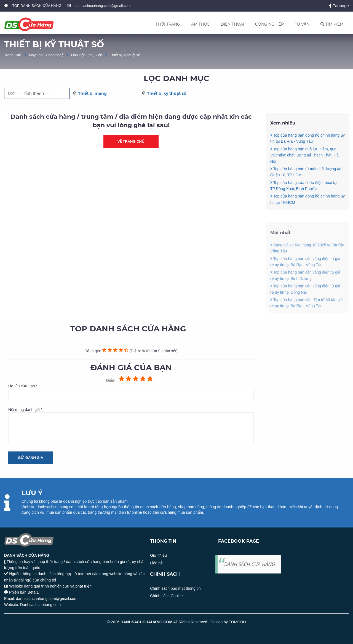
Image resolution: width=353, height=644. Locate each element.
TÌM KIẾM (332, 24)
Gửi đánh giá (31, 458)
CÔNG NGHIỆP (269, 24)
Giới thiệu (158, 555)
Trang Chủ (13, 55)
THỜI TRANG (168, 24)
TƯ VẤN (302, 24)
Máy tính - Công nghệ (46, 55)
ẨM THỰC (200, 24)
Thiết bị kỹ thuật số (125, 55)
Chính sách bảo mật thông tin (175, 588)
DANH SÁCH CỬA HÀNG (250, 564)
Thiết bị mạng (92, 93)
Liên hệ (156, 563)
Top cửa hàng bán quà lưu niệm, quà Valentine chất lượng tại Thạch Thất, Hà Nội (304, 155)
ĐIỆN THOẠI (232, 24)
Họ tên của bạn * (131, 393)
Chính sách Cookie (166, 596)
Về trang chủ (131, 142)
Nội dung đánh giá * (131, 425)
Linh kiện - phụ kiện (87, 55)
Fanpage (339, 6)
